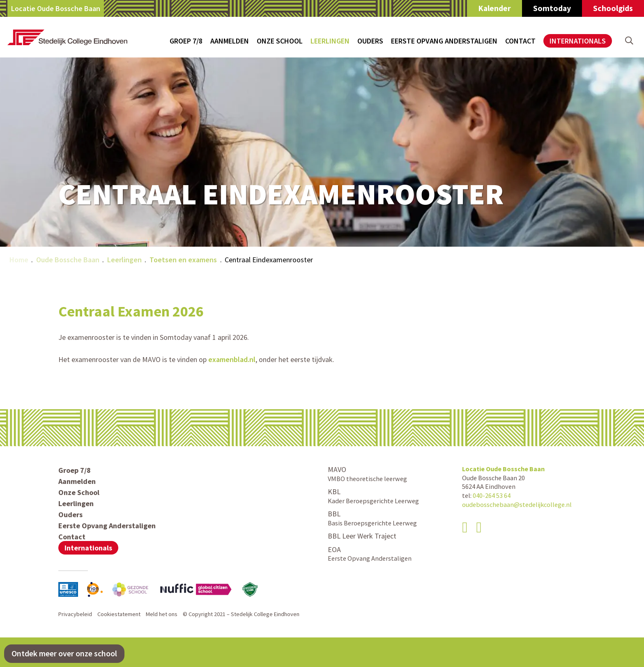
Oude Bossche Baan (68, 260)
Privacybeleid (75, 614)
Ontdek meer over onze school (64, 653)
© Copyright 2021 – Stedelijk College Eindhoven (241, 614)
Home (19, 260)
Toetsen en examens (183, 260)
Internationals (578, 41)
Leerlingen (330, 41)
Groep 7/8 (186, 41)
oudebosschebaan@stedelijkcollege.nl (517, 504)
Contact (520, 41)
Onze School (280, 41)
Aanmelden (230, 41)
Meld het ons (162, 614)
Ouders (370, 41)
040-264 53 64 (492, 495)
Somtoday (552, 8)
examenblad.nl (232, 359)
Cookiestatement (119, 614)
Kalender (494, 8)
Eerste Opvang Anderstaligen (444, 41)
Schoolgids (613, 8)
